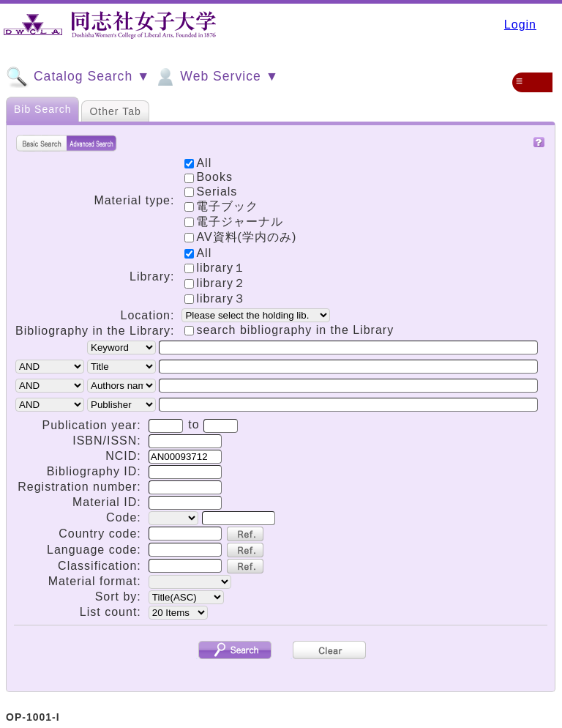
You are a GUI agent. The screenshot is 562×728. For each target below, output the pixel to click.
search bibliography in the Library (295, 330)
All (198, 253)
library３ (215, 298)
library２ (215, 283)
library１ (215, 268)
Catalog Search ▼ (78, 77)
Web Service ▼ (216, 77)
